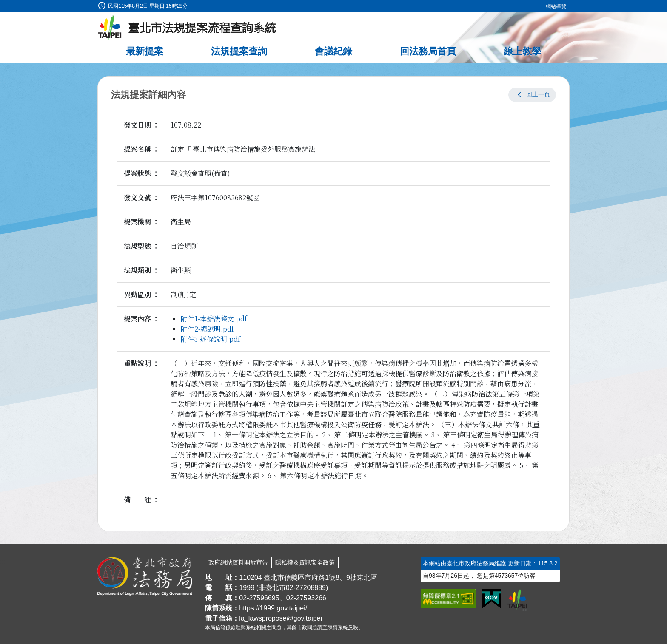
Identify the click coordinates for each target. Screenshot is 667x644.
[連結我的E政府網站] (492, 599)
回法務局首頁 (428, 51)
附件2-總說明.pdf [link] (207, 329)
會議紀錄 (333, 51)
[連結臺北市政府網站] (517, 600)
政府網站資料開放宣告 (238, 562)
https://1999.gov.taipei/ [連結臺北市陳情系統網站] (273, 608)
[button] (532, 95)
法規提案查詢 (239, 51)
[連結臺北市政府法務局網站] (145, 576)
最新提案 (145, 51)
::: (3, 5)
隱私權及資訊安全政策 (305, 562)
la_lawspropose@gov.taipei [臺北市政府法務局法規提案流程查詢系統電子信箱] (281, 618)
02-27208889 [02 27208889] (306, 588)
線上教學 (522, 51)
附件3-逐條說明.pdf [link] (211, 339)
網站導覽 (556, 6)
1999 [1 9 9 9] (247, 588)
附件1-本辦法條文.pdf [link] (214, 319)
